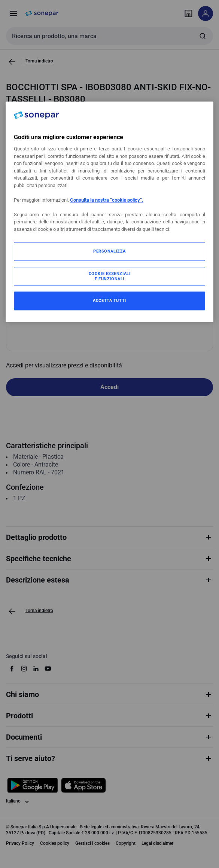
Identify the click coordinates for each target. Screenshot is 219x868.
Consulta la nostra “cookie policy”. (107, 200)
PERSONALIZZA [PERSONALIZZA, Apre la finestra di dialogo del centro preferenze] (109, 251)
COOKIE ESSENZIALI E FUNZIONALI (110, 276)
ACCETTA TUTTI (109, 301)
